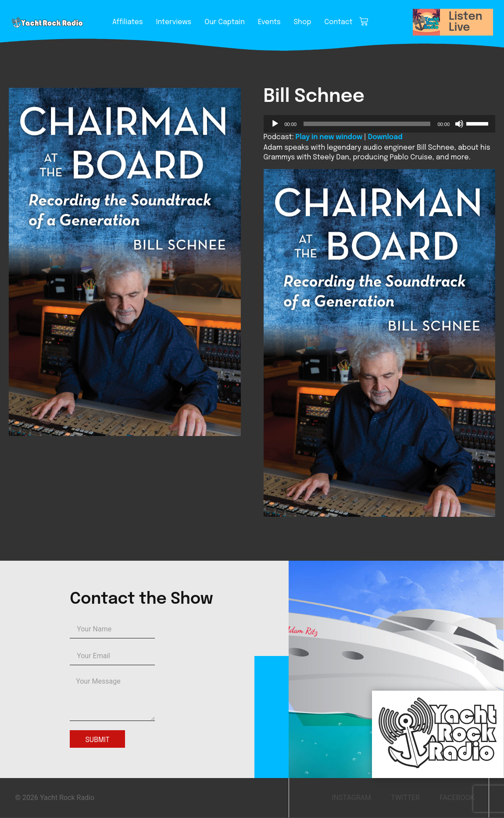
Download (385, 137)
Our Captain (225, 22)
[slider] (367, 124)
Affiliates (128, 22)
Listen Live (466, 22)
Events (269, 22)
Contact (339, 22)
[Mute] (459, 124)
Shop (303, 22)
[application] (380, 124)
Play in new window (329, 137)
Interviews (174, 22)
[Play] (275, 124)
